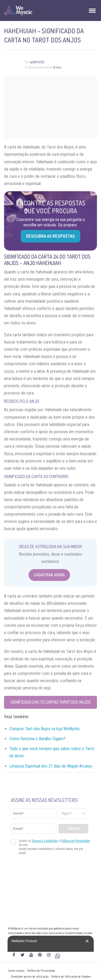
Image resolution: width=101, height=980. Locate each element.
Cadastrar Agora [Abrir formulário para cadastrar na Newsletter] (49, 575)
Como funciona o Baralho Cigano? (37, 739)
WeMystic (37, 62)
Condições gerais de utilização (30, 977)
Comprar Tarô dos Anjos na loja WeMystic (45, 729)
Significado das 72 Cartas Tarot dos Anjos (51, 702)
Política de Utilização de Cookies (71, 977)
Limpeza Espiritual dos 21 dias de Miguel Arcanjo (51, 766)
